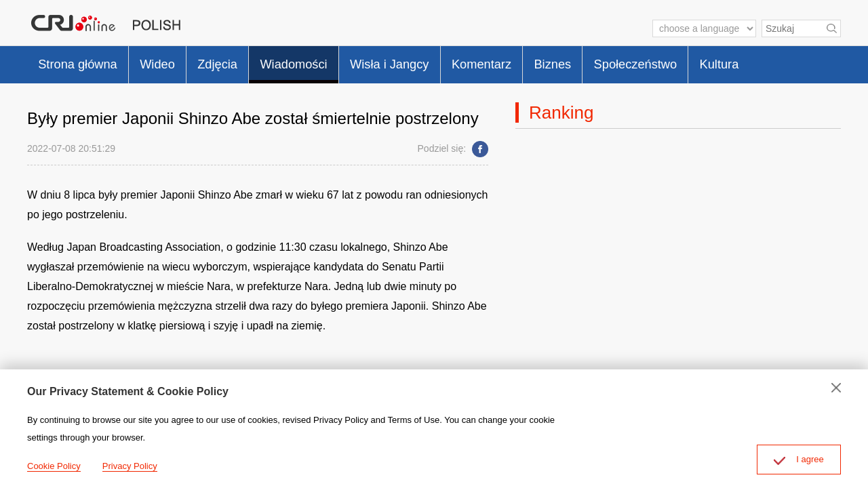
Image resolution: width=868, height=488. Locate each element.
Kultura (788, 61)
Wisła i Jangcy (426, 61)
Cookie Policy (54, 466)
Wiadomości (320, 61)
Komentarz (527, 61)
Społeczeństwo (697, 61)
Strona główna (83, 61)
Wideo (171, 61)
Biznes (606, 61)
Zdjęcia (237, 61)
